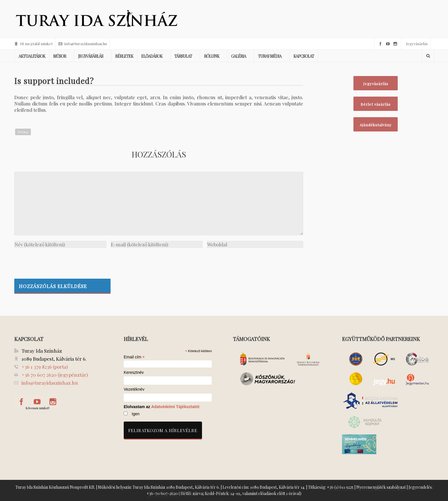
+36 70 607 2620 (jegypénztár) (55, 375)
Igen (136, 414)
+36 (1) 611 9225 (340, 487)
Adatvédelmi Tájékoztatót (175, 407)
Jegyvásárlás (417, 44)
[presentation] (58, 262)
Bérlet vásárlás (376, 104)
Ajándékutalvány (376, 125)
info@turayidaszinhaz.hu (83, 44)
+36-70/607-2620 (162, 493)
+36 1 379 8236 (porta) (45, 367)
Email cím (134, 357)
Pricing (23, 132)
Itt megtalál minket (33, 44)
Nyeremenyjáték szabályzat (381, 487)
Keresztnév (134, 373)
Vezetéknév (134, 389)
